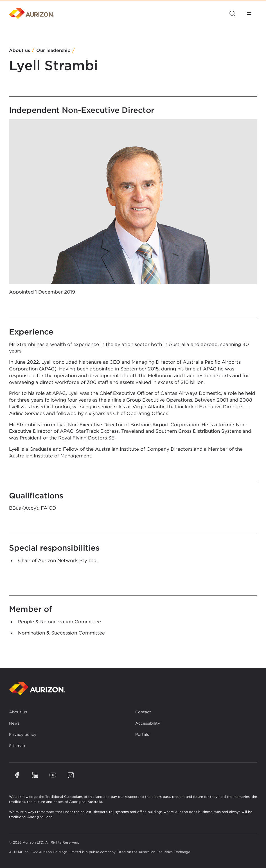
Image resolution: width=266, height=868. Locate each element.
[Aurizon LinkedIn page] (35, 775)
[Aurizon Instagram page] (71, 775)
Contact (143, 712)
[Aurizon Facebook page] (17, 775)
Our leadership (53, 51)
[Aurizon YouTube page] (53, 775)
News (14, 723)
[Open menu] (249, 13)
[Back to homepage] (37, 689)
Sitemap (17, 746)
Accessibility (148, 723)
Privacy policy (23, 734)
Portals (142, 734)
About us (20, 51)
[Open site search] (232, 13)
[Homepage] (31, 13)
